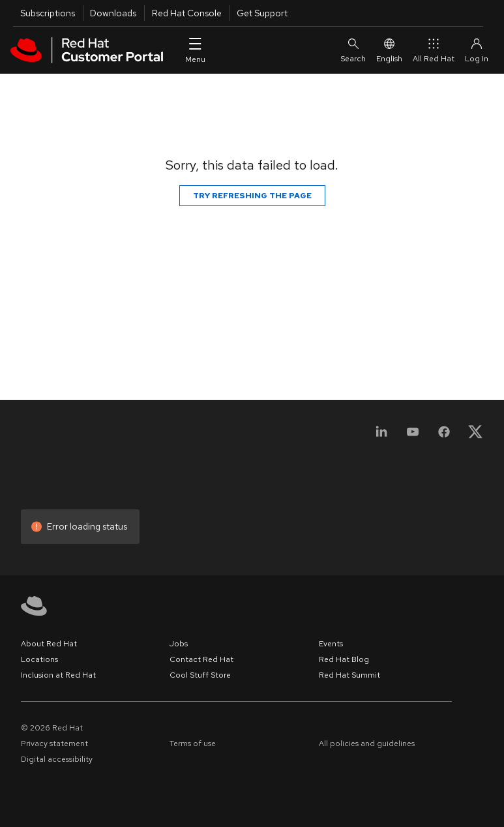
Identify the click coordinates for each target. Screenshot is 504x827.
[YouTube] (413, 436)
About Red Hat (49, 644)
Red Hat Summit (349, 675)
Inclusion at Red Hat (58, 675)
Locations (39, 659)
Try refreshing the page (252, 196)
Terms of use (193, 744)
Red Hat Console (187, 13)
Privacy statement (54, 744)
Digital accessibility (57, 759)
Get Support (262, 13)
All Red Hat (434, 50)
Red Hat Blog (344, 659)
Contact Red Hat (201, 659)
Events (331, 644)
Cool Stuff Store (200, 675)
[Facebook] (444, 436)
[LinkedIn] (381, 436)
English (389, 50)
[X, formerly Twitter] (475, 436)
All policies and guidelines (367, 744)
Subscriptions (48, 13)
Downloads (113, 13)
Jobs (179, 644)
